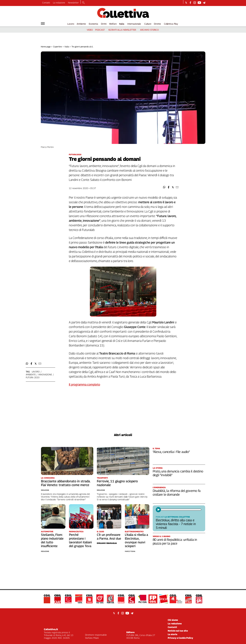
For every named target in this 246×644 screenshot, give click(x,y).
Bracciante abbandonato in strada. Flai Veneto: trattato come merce (66, 483)
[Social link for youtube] (199, 3)
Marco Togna (130, 551)
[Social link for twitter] (186, 3)
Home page (46, 47)
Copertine (57, 47)
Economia (93, 24)
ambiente (31, 374)
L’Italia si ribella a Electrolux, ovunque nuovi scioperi (136, 540)
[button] (164, 187)
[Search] (83, 3)
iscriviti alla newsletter (122, 30)
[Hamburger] (43, 24)
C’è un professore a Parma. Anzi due (109, 537)
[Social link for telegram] (204, 3)
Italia (122, 24)
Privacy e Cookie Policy (180, 638)
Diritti (104, 24)
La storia (173, 634)
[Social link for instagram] (195, 3)
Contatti (46, 3)
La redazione (59, 3)
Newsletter (73, 3)
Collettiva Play (171, 24)
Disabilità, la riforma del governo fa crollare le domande (177, 493)
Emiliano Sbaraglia (107, 543)
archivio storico (149, 30)
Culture (148, 24)
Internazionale (134, 24)
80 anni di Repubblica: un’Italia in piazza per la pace (175, 541)
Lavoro (71, 24)
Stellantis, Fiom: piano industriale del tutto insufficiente (52, 540)
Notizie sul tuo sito (178, 631)
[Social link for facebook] (190, 3)
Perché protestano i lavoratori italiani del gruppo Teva (80, 540)
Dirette (157, 24)
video (90, 30)
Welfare (113, 24)
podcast (100, 30)
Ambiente (81, 24)
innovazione (45, 374)
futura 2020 (33, 377)
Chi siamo (173, 620)
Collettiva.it (51, 629)
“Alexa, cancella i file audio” (171, 452)
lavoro (36, 372)
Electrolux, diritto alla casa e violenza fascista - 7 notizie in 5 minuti (176, 524)
